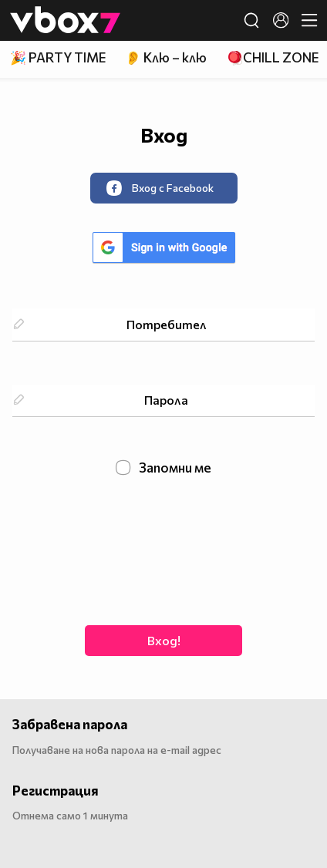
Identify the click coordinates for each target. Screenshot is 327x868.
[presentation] (163, 549)
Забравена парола (70, 724)
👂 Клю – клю (166, 57)
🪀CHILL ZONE (273, 57)
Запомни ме (164, 468)
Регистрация (56, 791)
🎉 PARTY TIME (58, 57)
